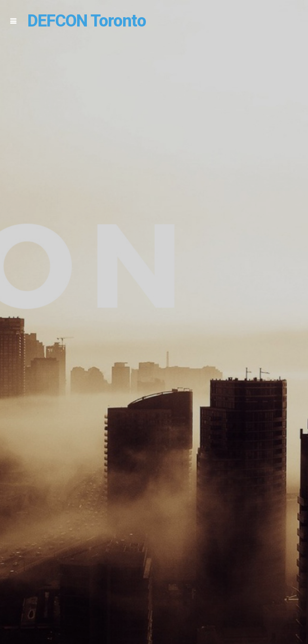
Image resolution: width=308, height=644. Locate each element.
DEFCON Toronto (87, 21)
